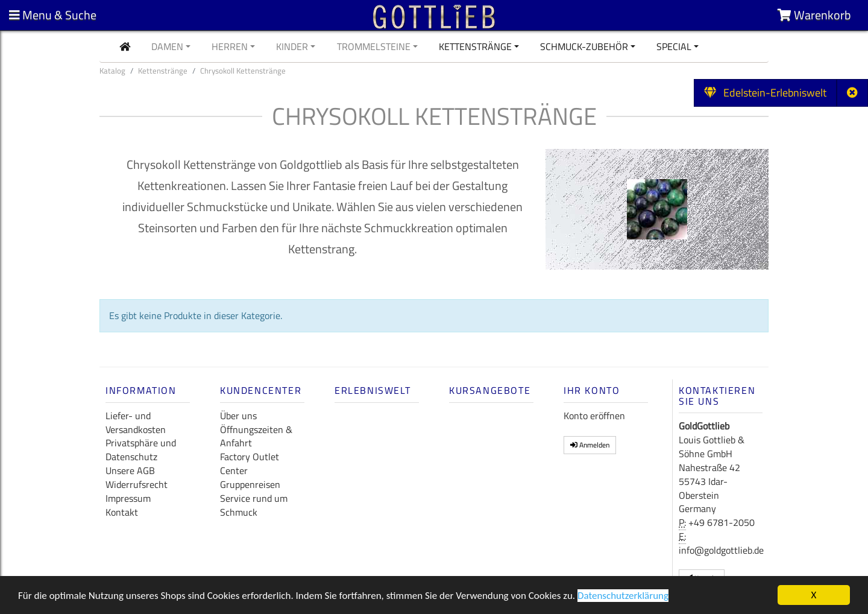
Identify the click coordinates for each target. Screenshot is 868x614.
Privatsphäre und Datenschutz (141, 450)
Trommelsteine (374, 46)
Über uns (238, 416)
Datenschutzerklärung (623, 597)
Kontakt (122, 512)
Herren (230, 46)
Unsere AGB (130, 470)
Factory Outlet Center (250, 464)
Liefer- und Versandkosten (136, 423)
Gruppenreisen (250, 484)
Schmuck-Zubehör (584, 46)
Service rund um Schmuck (254, 505)
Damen (167, 46)
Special (674, 46)
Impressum (128, 498)
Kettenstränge (475, 46)
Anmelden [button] (590, 445)
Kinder (292, 46)
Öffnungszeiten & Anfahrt (256, 436)
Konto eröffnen (594, 416)
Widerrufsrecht (137, 484)
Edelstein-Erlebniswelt (765, 93)
